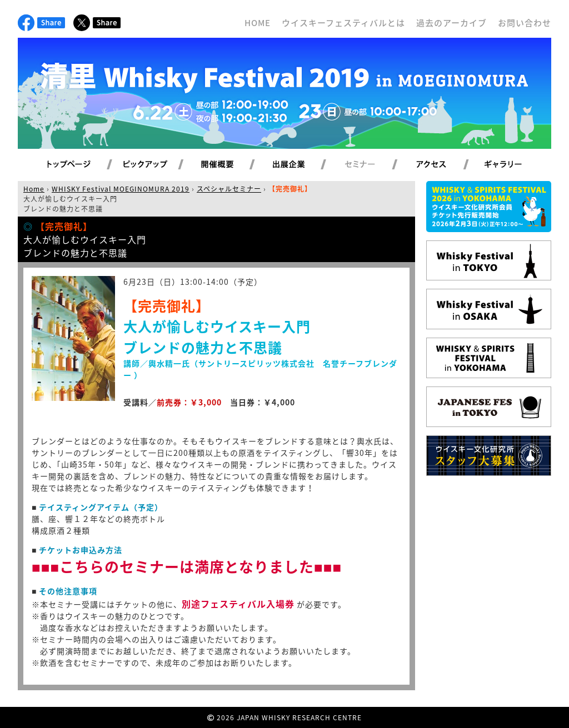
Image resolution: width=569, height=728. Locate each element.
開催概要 (231, 165)
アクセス (445, 165)
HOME (258, 23)
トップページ (71, 165)
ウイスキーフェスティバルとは (343, 23)
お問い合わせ (525, 23)
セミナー (373, 165)
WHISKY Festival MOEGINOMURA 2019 (121, 189)
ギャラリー (516, 165)
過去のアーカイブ (451, 23)
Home (34, 189)
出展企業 (302, 165)
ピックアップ (159, 165)
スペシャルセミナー (229, 189)
